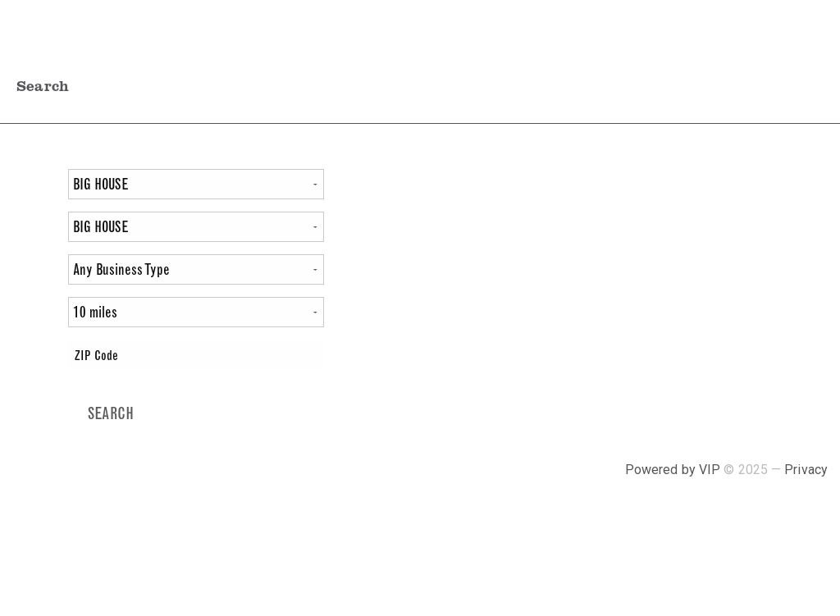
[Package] (196, 227)
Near (28, 356)
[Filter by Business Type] (196, 269)
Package (34, 228)
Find (28, 157)
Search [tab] (43, 85)
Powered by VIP (675, 470)
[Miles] (196, 312)
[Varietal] (196, 184)
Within (34, 314)
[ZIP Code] (196, 355)
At (36, 271)
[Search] (111, 414)
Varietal (34, 186)
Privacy (806, 470)
